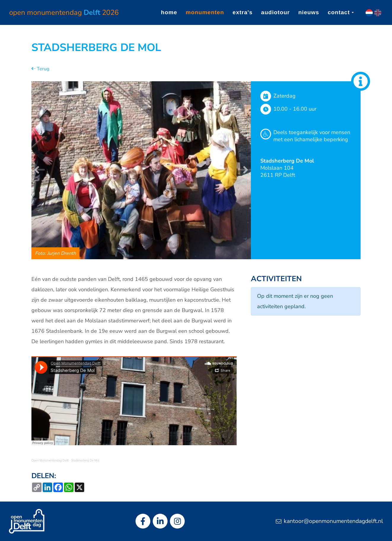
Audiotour (276, 12)
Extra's (243, 12)
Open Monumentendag (64, 12)
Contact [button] (341, 12)
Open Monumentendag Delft (50, 460)
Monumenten (205, 12)
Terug (40, 69)
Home (169, 12)
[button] (40, 170)
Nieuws (309, 12)
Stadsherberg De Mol (85, 460)
